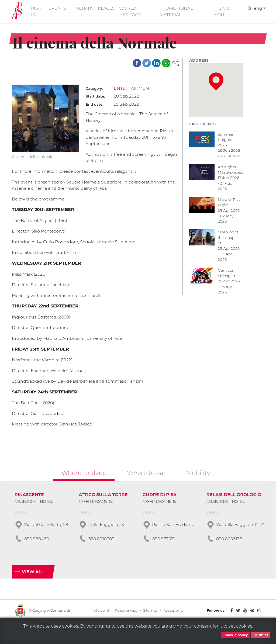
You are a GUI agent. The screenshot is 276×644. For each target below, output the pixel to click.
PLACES (107, 8)
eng (260, 8)
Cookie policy (235, 635)
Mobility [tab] (198, 476)
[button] (176, 63)
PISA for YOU (223, 12)
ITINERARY (82, 8)
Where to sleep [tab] (84, 476)
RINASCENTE (29, 498)
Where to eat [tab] (146, 476)
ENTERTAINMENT (133, 89)
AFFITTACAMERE (97, 505)
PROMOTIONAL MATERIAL (177, 12)
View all (33, 581)
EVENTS (58, 8)
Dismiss (261, 635)
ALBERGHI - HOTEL (35, 505)
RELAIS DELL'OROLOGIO (234, 498)
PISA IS (36, 12)
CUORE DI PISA (160, 498)
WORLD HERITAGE (131, 12)
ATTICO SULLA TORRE (103, 498)
